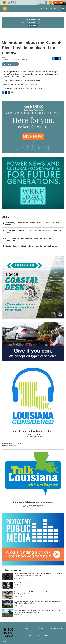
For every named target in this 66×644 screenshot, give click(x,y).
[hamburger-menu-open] (4, 3)
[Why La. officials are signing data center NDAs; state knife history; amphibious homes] (7, 586)
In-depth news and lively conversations (33, 431)
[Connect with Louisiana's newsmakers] (33, 474)
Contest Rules (55, 632)
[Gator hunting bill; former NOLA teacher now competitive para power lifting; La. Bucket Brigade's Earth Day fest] (7, 595)
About (26, 628)
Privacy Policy (28, 636)
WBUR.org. (34, 84)
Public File (41, 628)
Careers (40, 632)
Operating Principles (56, 628)
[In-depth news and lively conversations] (33, 396)
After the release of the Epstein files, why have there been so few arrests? (32, 246)
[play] (5, 9)
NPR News (6, 217)
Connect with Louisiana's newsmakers (33, 502)
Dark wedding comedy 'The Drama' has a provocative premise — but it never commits (33, 224)
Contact (27, 632)
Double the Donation (9, 445)
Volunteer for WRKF (43, 636)
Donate (59, 3)
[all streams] (63, 9)
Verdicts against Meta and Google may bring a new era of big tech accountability (29, 239)
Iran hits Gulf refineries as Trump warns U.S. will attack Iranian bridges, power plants (34, 232)
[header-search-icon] (50, 3)
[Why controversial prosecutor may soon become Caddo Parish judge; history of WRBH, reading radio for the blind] (7, 604)
